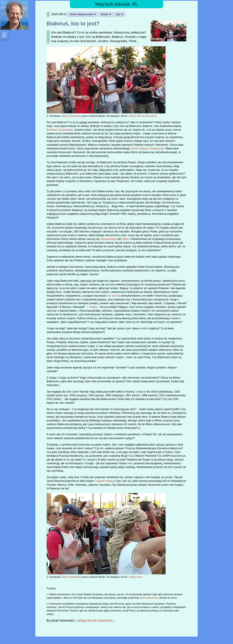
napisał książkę (105, 481)
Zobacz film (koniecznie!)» (143, 116)
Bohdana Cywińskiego (60, 130)
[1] (96, 307)
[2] (139, 428)
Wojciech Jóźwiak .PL (116, 4)
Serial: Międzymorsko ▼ (83, 14)
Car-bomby (113, 296)
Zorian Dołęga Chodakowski (147, 149)
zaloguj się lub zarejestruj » (96, 620)
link (91, 307)
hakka (125, 239)
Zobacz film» (136, 577)
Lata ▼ (120, 14)
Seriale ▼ (106, 14)
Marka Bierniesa (149, 598)
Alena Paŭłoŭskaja (72, 116)
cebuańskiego (108, 239)
